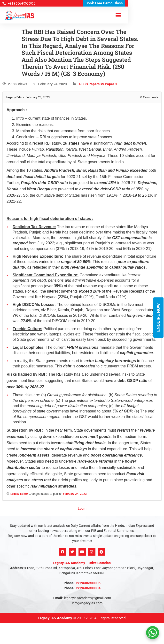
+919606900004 (88, 588)
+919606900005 (88, 583)
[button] (118, 15)
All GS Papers (89, 84)
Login (82, 508)
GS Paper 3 (108, 84)
